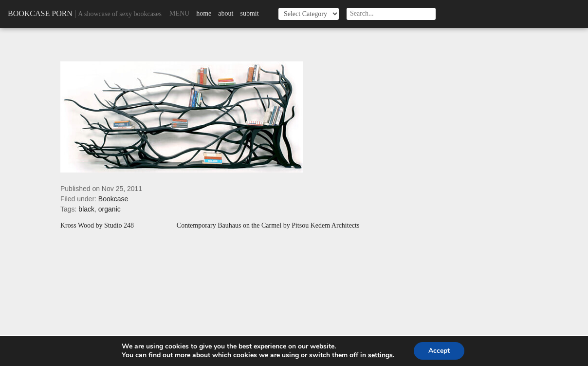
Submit (249, 13)
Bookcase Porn (40, 13)
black (86, 209)
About (226, 13)
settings (380, 355)
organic (110, 209)
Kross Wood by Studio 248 (97, 226)
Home (204, 13)
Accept (439, 351)
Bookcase (113, 199)
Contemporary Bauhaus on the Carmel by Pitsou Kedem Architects (268, 226)
